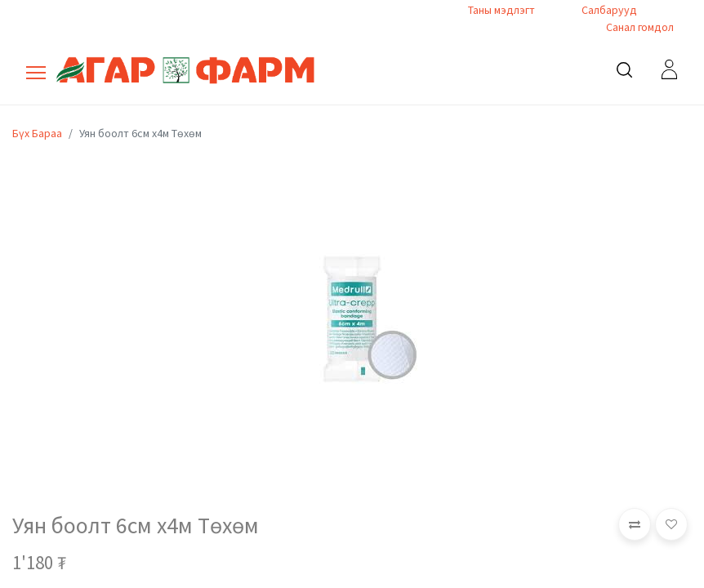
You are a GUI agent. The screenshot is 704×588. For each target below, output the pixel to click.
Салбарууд (609, 10)
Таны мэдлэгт (501, 10)
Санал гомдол (639, 27)
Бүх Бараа (37, 133)
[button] (635, 524)
